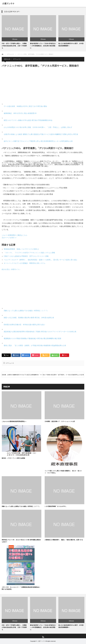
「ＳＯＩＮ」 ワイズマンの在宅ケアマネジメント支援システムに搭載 (29, 253)
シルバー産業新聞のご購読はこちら (15, 235)
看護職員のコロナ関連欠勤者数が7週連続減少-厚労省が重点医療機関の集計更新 (32, 338)
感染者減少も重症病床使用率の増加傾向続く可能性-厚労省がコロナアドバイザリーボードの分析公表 (40, 332)
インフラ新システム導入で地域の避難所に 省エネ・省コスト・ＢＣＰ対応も (63, 472)
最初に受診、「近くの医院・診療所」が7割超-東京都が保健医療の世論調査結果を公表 (35, 345)
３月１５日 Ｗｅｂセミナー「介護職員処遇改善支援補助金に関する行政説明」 (21, 588)
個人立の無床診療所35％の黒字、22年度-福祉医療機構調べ (71, 626)
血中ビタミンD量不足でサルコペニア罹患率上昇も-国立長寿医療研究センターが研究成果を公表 (38, 141)
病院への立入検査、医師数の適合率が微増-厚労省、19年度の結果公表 (29, 318)
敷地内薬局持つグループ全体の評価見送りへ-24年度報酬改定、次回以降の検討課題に (43, 46)
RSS (43, 637)
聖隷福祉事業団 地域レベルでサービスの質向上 (21, 249)
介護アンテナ (8, 3)
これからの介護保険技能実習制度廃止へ (14, 421)
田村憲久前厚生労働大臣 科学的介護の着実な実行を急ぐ (25, 325)
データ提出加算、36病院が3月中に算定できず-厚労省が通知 (25, 106)
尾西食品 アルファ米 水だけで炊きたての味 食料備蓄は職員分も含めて (21, 541)
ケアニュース (17, 59)
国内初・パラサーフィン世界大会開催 (13, 458)
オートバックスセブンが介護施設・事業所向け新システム (25, 263)
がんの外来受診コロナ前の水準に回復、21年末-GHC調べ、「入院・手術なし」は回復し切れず (38, 127)
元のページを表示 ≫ (9, 238)
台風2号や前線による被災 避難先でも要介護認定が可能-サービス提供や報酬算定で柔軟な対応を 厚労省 (41, 134)
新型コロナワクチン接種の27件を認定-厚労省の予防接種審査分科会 (28, 120)
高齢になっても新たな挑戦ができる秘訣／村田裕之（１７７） (26, 311)
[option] (15, 32)
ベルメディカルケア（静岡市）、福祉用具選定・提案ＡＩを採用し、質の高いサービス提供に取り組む (41, 260)
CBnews (15, 39)
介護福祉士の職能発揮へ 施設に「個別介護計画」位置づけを (64, 540)
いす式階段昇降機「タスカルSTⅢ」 (56, 506)
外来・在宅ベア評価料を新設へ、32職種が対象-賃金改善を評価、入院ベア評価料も (14, 46)
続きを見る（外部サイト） (11, 269)
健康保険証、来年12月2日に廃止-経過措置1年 (20, 113)
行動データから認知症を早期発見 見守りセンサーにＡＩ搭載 (26, 256)
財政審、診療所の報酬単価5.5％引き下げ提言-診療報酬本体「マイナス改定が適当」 (22, 376)
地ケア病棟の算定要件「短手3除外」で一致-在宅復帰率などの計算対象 (63, 376)
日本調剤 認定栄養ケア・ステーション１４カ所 (60, 421)
